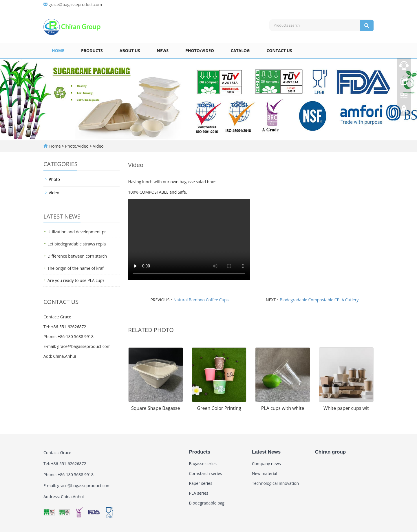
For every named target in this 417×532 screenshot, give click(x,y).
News (163, 51)
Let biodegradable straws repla (77, 244)
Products (92, 51)
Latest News (266, 452)
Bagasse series (203, 464)
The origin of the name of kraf (76, 268)
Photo (54, 179)
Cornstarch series (206, 473)
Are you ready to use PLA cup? (76, 280)
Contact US (279, 51)
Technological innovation (275, 483)
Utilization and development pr (77, 232)
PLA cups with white (283, 408)
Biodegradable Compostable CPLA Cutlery (319, 300)
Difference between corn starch (77, 256)
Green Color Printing (219, 408)
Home (58, 51)
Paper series (201, 483)
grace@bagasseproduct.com (75, 4)
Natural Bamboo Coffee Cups (201, 300)
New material (265, 473)
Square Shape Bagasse (156, 408)
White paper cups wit (346, 408)
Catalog (240, 51)
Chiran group (331, 452)
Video (98, 146)
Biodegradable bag (207, 503)
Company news (266, 464)
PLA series (199, 493)
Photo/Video (200, 51)
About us (130, 51)
